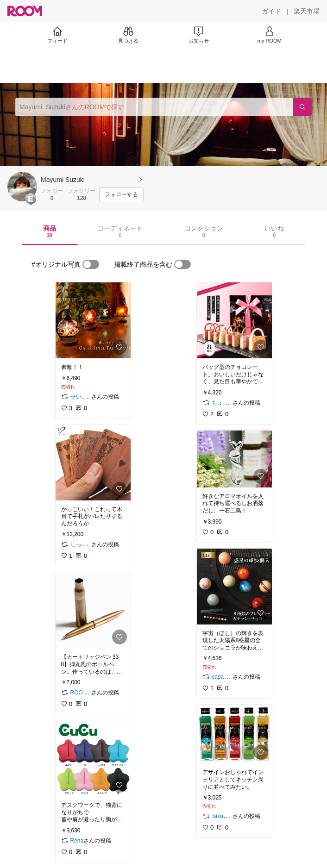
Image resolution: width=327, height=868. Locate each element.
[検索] (302, 107)
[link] (93, 320)
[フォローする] (121, 195)
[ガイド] (271, 11)
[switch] (91, 264)
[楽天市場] (307, 11)
